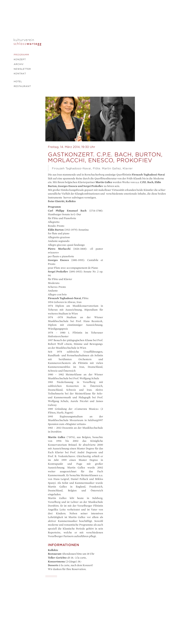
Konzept (20, 59)
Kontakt (20, 74)
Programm (21, 55)
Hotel (18, 81)
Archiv (19, 64)
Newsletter (22, 69)
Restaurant (22, 86)
